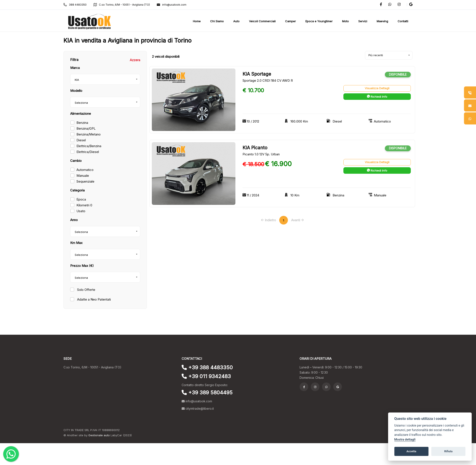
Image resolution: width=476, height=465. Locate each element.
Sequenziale (85, 181)
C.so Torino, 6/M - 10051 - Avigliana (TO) (122, 5)
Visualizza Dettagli (377, 88)
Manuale (83, 176)
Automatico (85, 170)
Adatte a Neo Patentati (94, 299)
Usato (81, 211)
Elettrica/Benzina (89, 146)
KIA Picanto (255, 148)
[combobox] (105, 79)
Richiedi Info (377, 97)
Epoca (81, 199)
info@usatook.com (172, 5)
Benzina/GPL (86, 128)
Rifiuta (448, 451)
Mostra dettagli (405, 440)
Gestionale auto (99, 435)
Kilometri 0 (84, 205)
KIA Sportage (257, 74)
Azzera (135, 60)
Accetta (411, 451)
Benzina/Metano (89, 134)
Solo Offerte (86, 290)
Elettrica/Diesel (88, 152)
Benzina (82, 123)
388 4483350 (75, 5)
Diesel (81, 140)
